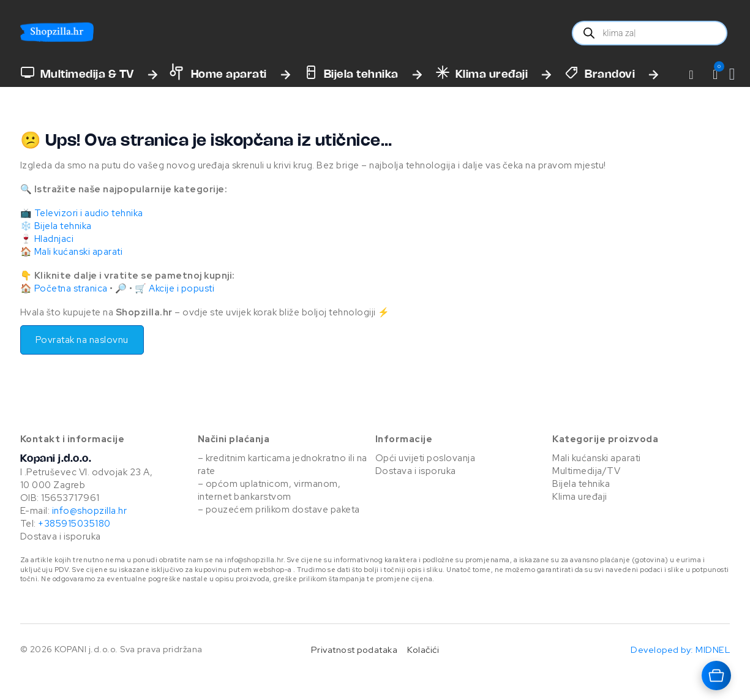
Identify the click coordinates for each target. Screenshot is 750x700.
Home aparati (229, 75)
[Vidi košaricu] (732, 74)
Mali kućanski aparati (79, 252)
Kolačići (423, 649)
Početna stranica (71, 288)
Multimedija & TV (87, 75)
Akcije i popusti (182, 288)
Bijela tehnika (361, 75)
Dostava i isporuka (61, 536)
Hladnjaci (54, 239)
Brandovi (610, 75)
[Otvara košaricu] (716, 676)
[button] (715, 75)
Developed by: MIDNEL (680, 649)
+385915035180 (74, 524)
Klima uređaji (492, 75)
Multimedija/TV (586, 471)
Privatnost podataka (354, 649)
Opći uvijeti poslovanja (426, 458)
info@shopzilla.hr (88, 511)
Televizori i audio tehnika (89, 213)
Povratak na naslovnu (82, 340)
